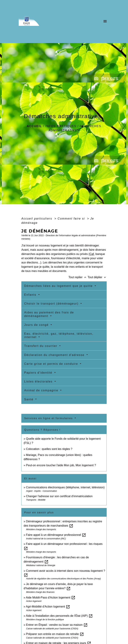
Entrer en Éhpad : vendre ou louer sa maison (57, 625)
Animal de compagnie (42, 390)
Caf (92, 254)
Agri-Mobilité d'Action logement (48, 607)
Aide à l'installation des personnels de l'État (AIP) (59, 616)
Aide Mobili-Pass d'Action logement (51, 598)
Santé (29, 399)
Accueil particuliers (37, 219)
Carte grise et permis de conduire (52, 364)
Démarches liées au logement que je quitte (59, 286)
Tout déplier (97, 277)
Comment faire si (72, 219)
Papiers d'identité (39, 373)
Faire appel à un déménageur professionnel (56, 535)
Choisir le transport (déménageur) (52, 304)
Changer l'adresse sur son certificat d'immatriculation (59, 496)
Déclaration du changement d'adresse (55, 355)
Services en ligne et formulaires (49, 418)
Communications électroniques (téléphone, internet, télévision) (65, 487)
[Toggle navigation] (105, 22)
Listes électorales (39, 381)
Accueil (34, 126)
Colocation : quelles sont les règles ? (49, 449)
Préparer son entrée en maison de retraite (55, 634)
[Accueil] (34, 22)
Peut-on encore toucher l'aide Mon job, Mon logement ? (61, 465)
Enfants (31, 295)
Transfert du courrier (41, 346)
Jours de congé (37, 325)
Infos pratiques (61, 126)
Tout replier (78, 277)
